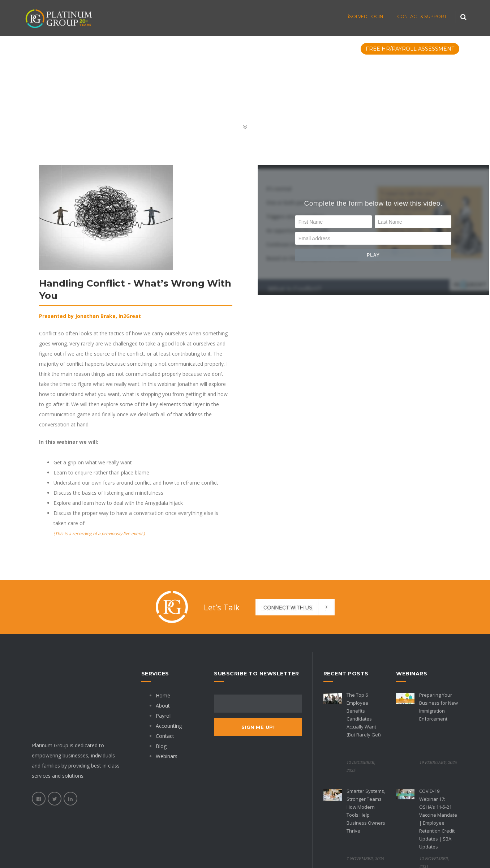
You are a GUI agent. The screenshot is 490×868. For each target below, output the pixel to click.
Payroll (164, 716)
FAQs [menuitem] (256, 49)
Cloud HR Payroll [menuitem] (114, 49)
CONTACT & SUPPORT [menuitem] (422, 16)
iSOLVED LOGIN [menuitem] (366, 16)
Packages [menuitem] (220, 49)
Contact (165, 736)
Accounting (169, 726)
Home (163, 695)
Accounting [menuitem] (174, 49)
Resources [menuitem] (335, 49)
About (163, 706)
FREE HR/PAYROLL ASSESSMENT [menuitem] (410, 49)
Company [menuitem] (291, 49)
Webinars (167, 756)
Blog (161, 746)
